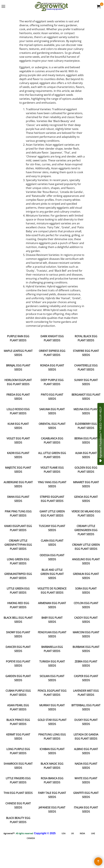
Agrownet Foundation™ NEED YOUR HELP (101, 434)
